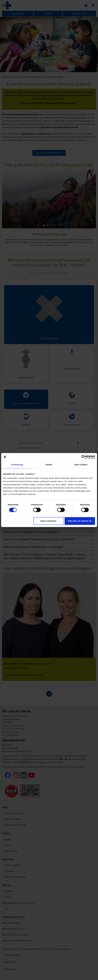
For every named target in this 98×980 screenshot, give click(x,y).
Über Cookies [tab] (81, 465)
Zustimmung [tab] (17, 465)
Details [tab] (49, 465)
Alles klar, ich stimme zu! (80, 521)
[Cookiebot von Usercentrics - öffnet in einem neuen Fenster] (83, 457)
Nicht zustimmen (48, 521)
